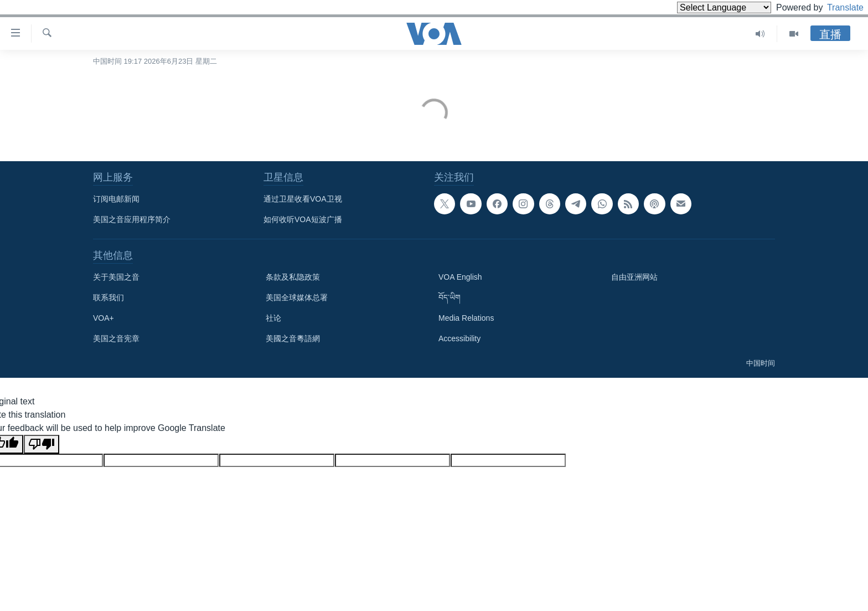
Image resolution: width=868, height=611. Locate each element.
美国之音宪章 (116, 338)
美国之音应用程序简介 (132, 219)
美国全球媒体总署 (297, 297)
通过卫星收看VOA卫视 (303, 199)
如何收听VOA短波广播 (303, 219)
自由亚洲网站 (634, 277)
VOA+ (104, 318)
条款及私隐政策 (293, 277)
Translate (835, 7)
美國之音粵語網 (293, 338)
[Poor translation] (42, 444)
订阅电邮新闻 (116, 199)
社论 (273, 318)
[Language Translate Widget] (705, 7)
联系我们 (108, 297)
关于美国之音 (116, 277)
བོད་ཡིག (449, 297)
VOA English (460, 277)
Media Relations (466, 318)
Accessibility (459, 338)
